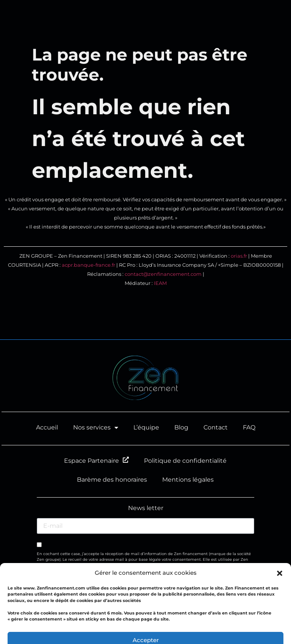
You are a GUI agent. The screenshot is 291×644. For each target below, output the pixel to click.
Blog (181, 427)
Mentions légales (188, 480)
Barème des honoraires (112, 480)
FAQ (249, 427)
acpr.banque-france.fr (88, 265)
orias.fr (239, 256)
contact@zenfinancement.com (163, 274)
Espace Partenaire (96, 460)
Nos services (96, 428)
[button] (276, 21)
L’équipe (146, 427)
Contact (216, 427)
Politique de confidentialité (185, 461)
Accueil (47, 427)
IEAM (160, 283)
